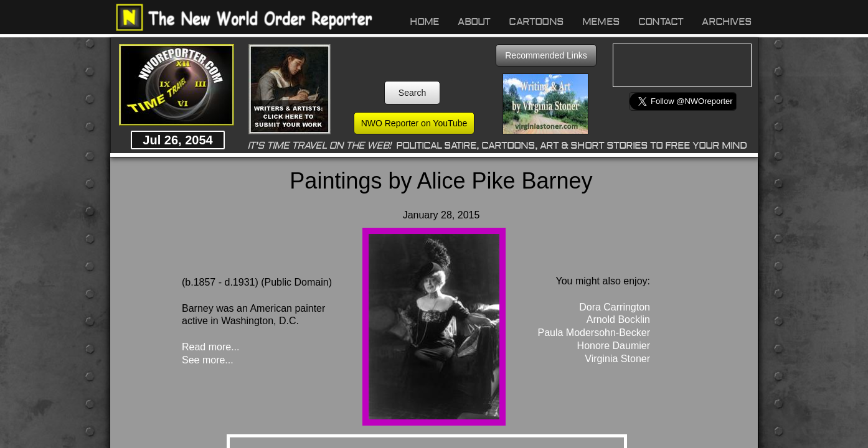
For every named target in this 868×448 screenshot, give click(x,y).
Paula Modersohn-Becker (594, 333)
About (474, 22)
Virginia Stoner (617, 359)
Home (425, 22)
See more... (208, 360)
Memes (601, 22)
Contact (661, 22)
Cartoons (536, 22)
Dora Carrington (615, 307)
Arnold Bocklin (618, 320)
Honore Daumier (614, 346)
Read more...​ (210, 347)
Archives (727, 22)
